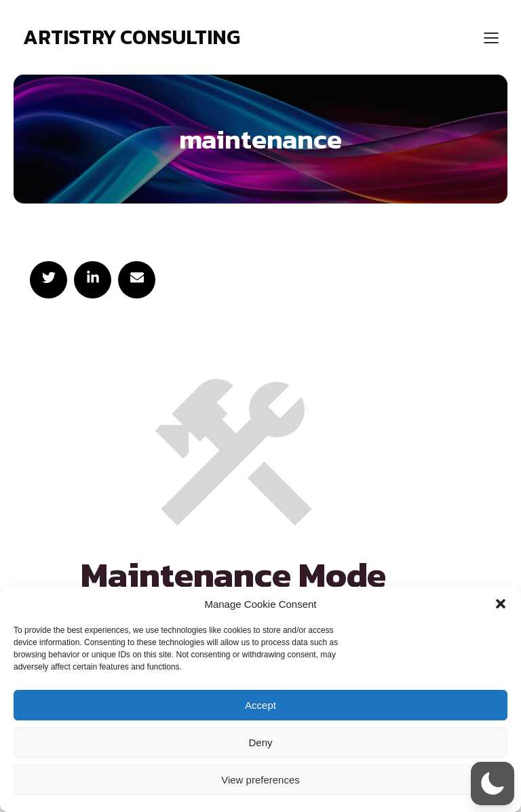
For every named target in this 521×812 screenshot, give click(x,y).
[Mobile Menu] (491, 37)
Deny (260, 742)
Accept (260, 705)
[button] (501, 604)
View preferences (260, 780)
